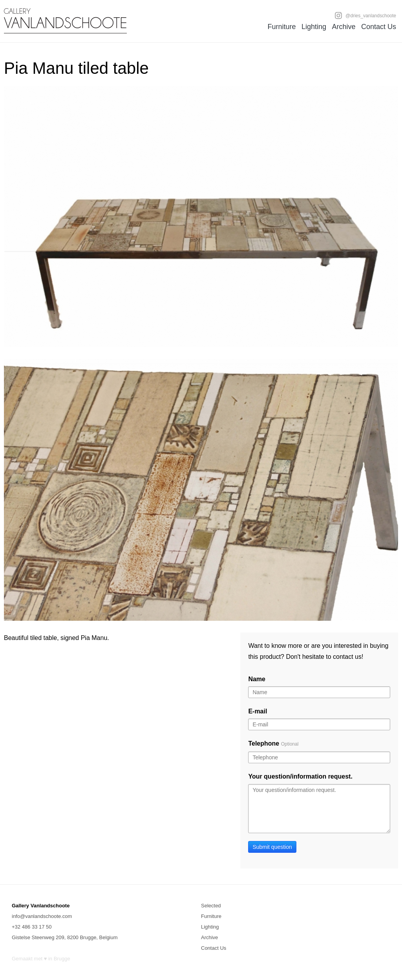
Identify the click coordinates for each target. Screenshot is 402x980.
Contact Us (379, 27)
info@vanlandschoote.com (42, 916)
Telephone (273, 743)
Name (257, 679)
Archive (344, 27)
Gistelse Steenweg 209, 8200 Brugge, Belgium (65, 937)
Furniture (281, 27)
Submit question (272, 847)
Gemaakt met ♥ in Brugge (41, 959)
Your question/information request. (300, 776)
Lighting (314, 27)
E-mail (258, 711)
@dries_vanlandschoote (365, 15)
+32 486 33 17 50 (32, 927)
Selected (211, 906)
